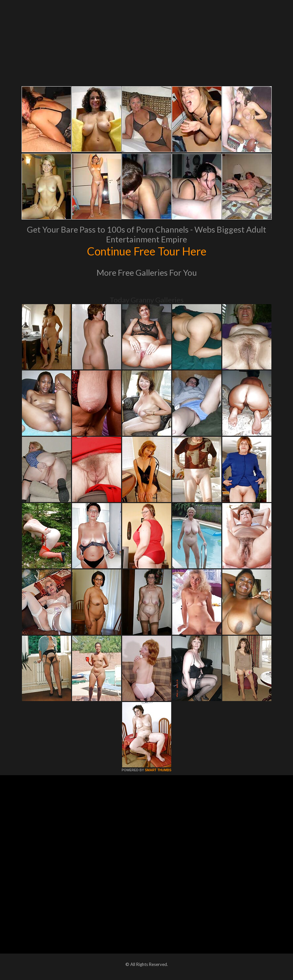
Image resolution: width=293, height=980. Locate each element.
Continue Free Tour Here (147, 251)
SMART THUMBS (158, 770)
